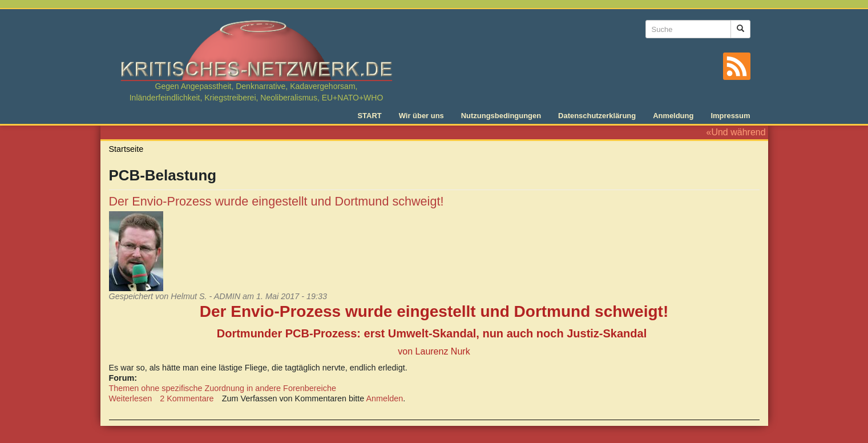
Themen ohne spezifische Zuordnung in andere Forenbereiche (223, 388)
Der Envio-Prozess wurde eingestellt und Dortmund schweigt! (276, 201)
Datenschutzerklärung (597, 116)
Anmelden (384, 398)
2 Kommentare (187, 398)
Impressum (730, 116)
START (369, 116)
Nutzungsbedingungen (501, 116)
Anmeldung (673, 116)
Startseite (126, 149)
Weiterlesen (131, 398)
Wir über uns (421, 116)
